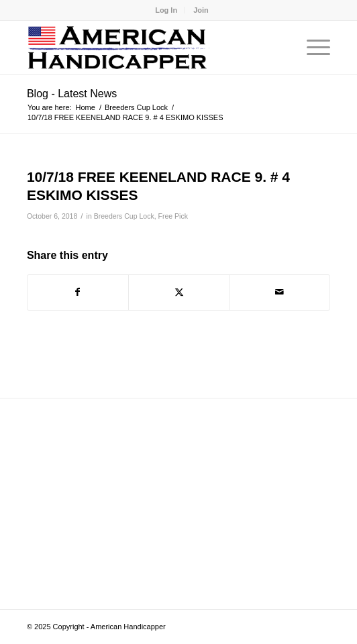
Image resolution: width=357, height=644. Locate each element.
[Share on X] (179, 292)
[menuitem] (166, 10)
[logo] (148, 48)
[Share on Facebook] (78, 292)
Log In (166, 10)
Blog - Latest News (72, 94)
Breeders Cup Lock (124, 216)
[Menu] (312, 48)
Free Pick (173, 216)
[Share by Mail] (279, 292)
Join (201, 10)
